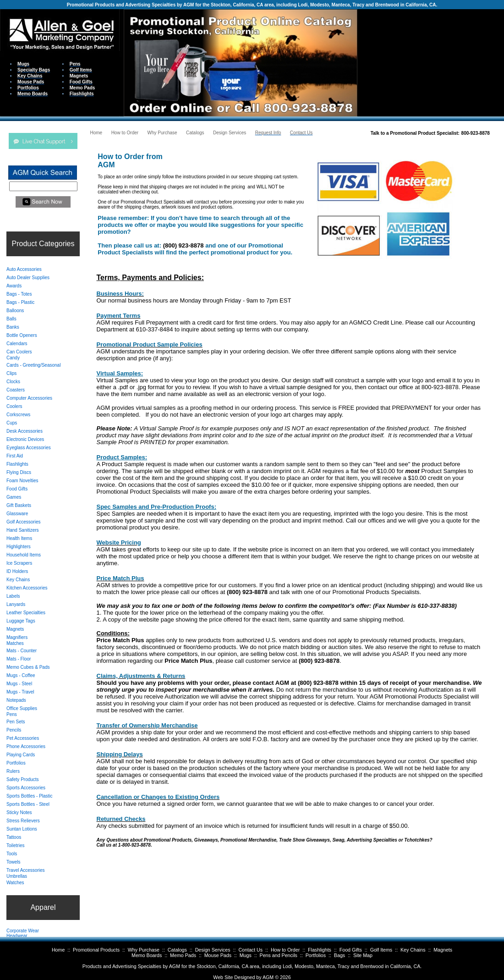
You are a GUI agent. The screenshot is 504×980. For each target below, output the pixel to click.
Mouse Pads (218, 955)
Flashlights (320, 950)
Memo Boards (147, 955)
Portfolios (316, 955)
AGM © (271, 977)
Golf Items (381, 950)
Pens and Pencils (279, 955)
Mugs (246, 955)
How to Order (285, 950)
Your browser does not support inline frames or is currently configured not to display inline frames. (431, 62)
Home (58, 950)
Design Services (213, 950)
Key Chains (413, 950)
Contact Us (250, 950)
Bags (340, 955)
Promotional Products (96, 950)
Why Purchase (144, 950)
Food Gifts (351, 950)
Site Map (363, 955)
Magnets (443, 950)
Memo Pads (183, 955)
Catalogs (177, 950)
